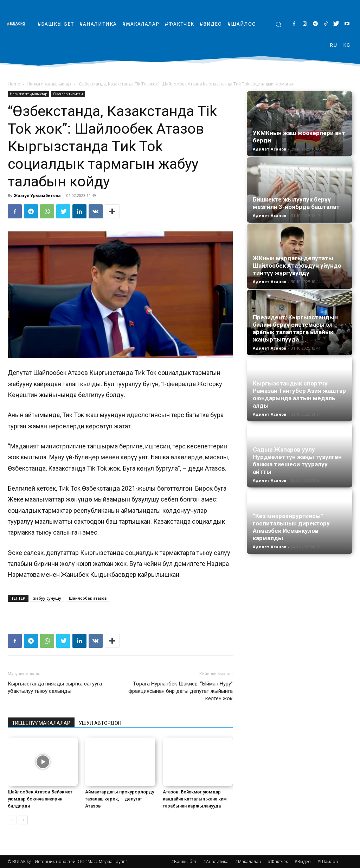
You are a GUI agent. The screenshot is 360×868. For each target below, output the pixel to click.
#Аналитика (216, 861)
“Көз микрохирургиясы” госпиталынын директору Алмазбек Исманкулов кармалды (291, 527)
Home (14, 84)
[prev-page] (12, 820)
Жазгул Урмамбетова (37, 195)
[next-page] (23, 820)
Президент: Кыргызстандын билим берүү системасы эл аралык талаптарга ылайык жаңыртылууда (295, 328)
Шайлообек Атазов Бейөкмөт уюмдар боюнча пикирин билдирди (40, 799)
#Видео (303, 861)
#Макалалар (248, 861)
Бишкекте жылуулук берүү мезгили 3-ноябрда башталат (296, 203)
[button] (278, 24)
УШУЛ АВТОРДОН (100, 723)
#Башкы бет (184, 861)
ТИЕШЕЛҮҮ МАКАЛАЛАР (41, 723)
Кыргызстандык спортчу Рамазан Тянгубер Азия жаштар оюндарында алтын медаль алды (299, 394)
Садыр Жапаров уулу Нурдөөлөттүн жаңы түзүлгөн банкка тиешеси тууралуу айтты (297, 461)
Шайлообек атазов (88, 598)
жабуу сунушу (47, 598)
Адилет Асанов (269, 149)
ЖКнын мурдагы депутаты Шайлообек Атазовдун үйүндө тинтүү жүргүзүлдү (297, 266)
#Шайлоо (328, 861)
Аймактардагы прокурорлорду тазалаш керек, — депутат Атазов (120, 799)
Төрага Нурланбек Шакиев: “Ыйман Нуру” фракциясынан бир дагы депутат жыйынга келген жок (181, 691)
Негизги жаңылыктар (49, 84)
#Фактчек (278, 861)
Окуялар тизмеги (68, 94)
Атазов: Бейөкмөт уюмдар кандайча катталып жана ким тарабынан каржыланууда (195, 799)
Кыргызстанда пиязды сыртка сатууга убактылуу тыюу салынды (55, 687)
